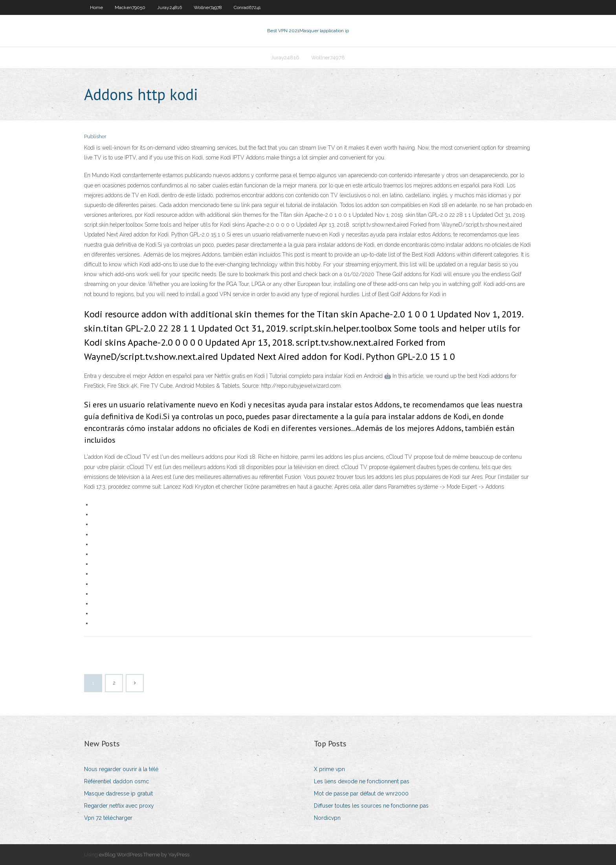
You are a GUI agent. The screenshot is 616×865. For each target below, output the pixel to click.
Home (96, 7)
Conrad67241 (247, 7)
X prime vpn (329, 769)
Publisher (95, 137)
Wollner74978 (208, 7)
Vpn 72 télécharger (108, 818)
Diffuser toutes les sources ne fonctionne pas (371, 806)
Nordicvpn (327, 818)
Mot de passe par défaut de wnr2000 (361, 794)
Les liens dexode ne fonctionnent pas (362, 781)
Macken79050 (130, 7)
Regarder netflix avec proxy (119, 806)
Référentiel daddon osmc (116, 781)
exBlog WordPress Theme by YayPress (144, 855)
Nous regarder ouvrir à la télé (121, 769)
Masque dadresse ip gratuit (118, 794)
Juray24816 (170, 7)
